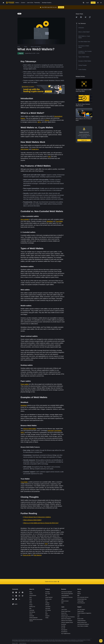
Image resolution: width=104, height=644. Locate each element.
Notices (31, 614)
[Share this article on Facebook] (81, 17)
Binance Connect (65, 601)
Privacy (31, 605)
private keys (35, 149)
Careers (31, 594)
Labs (62, 599)
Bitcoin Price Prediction (66, 619)
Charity (47, 618)
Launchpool (48, 607)
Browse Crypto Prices (66, 611)
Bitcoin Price (64, 613)
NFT (46, 612)
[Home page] (10, 3)
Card (46, 601)
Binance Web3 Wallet (30, 429)
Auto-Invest (48, 608)
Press (31, 599)
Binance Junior (48, 599)
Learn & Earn (64, 609)
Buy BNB (63, 626)
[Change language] (98, 3)
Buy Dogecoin (64, 630)
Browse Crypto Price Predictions (68, 617)
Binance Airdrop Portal (82, 622)
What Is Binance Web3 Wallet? (32, 520)
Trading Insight (80, 601)
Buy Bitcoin (64, 624)
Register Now (84, 140)
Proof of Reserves (81, 603)
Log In (87, 3)
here (46, 544)
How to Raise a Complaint (83, 626)
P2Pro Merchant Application (67, 594)
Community (32, 610)
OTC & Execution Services (83, 597)
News (31, 597)
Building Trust (32, 607)
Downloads (32, 616)
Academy (47, 603)
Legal (31, 601)
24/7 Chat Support (81, 609)
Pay (46, 595)
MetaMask (50, 221)
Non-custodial (25, 219)
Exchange (47, 592)
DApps (47, 120)
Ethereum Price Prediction (67, 621)
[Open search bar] (83, 3)
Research (47, 616)
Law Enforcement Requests (83, 624)
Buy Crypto (48, 594)
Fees (78, 615)
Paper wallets (25, 384)
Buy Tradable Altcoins (66, 634)
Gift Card (47, 605)
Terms (31, 603)
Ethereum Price (65, 615)
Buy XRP (63, 628)
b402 (62, 603)
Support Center (81, 611)
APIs (78, 617)
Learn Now (61, 7)
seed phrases (25, 149)
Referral (79, 594)
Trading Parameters (81, 621)
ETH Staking (48, 610)
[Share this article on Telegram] (85, 17)
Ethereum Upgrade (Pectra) (67, 622)
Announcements (33, 595)
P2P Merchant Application (67, 592)
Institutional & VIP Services (67, 597)
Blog (30, 608)
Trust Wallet (59, 221)
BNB (78, 595)
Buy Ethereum (64, 632)
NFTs (39, 122)
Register (93, 3)
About (31, 592)
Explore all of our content (52, 582)
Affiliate (79, 592)
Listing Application (65, 595)
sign (49, 156)
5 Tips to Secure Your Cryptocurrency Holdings (37, 517)
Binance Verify (80, 619)
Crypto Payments (49, 597)
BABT (47, 614)
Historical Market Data (82, 599)
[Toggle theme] (101, 3)
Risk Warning (38, 555)
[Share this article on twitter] (77, 17)
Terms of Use (27, 555)
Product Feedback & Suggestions (84, 613)
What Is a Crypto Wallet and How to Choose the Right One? (41, 523)
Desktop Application (33, 618)
